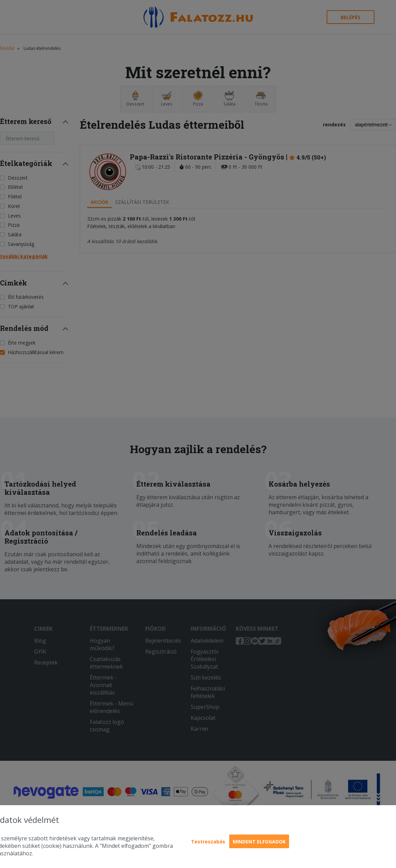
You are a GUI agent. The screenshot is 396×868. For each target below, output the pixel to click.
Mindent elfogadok (259, 842)
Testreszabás (208, 842)
